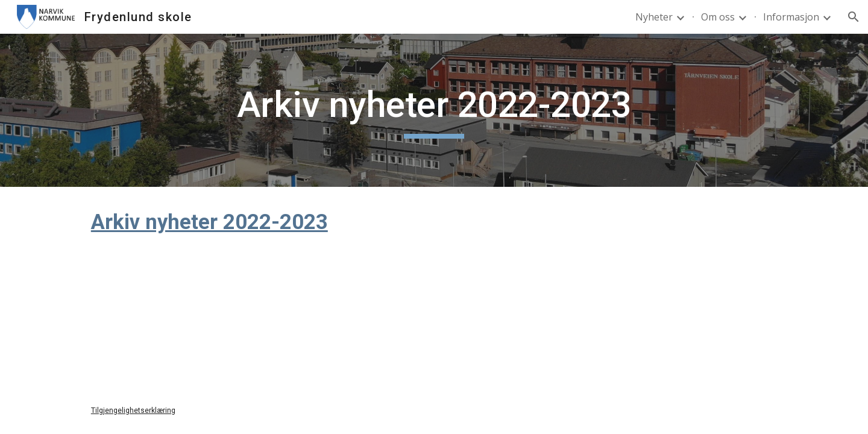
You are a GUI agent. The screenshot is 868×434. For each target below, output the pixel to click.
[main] (434, 110)
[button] (854, 17)
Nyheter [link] (654, 17)
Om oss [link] (718, 17)
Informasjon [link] (791, 17)
